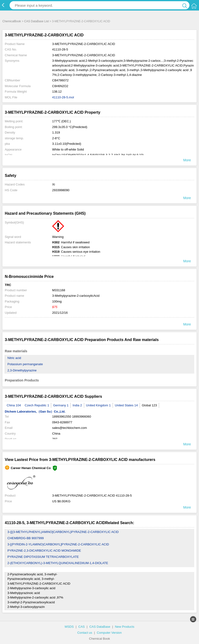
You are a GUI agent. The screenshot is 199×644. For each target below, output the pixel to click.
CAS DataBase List (36, 21)
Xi (54, 184)
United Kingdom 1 (98, 405)
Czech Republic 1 (37, 405)
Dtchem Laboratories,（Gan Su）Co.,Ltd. (35, 412)
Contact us (85, 633)
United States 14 (126, 405)
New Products (124, 627)
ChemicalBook (12, 21)
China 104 (14, 405)
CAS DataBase (100, 627)
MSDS (69, 627)
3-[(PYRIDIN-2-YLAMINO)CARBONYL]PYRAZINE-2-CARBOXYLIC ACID (58, 544)
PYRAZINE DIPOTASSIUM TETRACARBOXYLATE (43, 557)
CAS (82, 627)
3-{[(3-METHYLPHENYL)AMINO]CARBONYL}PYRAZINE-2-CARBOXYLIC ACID (63, 532)
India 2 (77, 405)
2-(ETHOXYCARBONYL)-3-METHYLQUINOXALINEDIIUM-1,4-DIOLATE (58, 563)
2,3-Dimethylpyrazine (22, 370)
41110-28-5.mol (63, 97)
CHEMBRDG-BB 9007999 (26, 538)
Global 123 (149, 405)
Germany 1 (61, 405)
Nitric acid (14, 358)
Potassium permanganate (25, 364)
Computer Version (109, 633)
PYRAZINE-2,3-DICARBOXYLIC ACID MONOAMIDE (44, 551)
